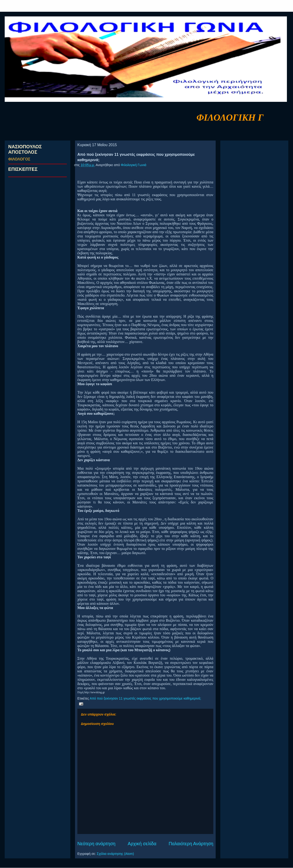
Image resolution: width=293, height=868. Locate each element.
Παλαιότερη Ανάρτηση (191, 844)
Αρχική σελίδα (142, 844)
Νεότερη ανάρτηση (96, 844)
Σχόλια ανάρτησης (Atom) (115, 854)
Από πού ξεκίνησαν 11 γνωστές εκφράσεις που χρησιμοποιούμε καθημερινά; (145, 698)
